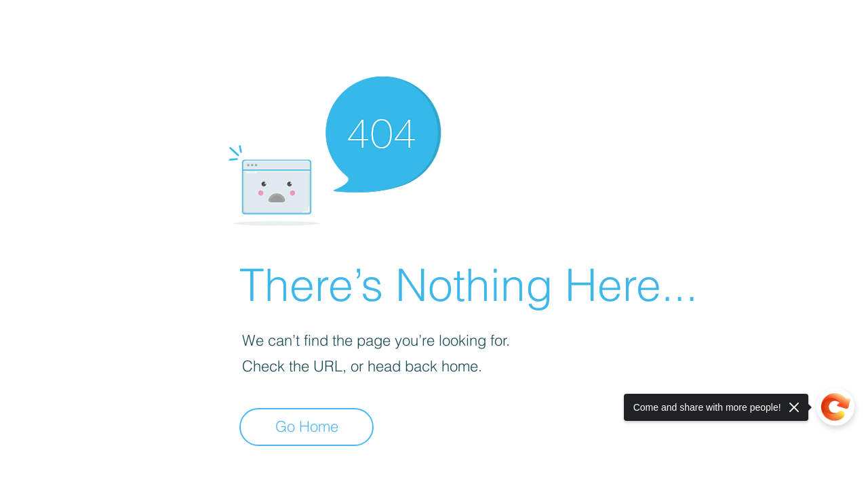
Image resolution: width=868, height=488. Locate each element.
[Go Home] (307, 427)
